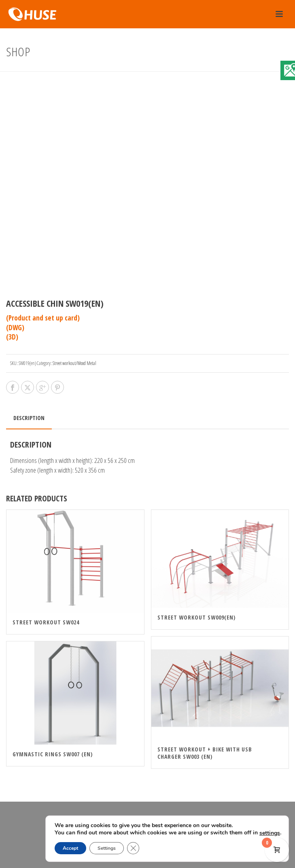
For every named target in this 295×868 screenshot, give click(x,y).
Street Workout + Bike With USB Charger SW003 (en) (205, 753)
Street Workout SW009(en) (196, 617)
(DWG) (15, 328)
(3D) (12, 337)
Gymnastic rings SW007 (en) (53, 754)
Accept (70, 848)
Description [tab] (29, 418)
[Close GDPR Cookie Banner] (134, 848)
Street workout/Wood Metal (74, 363)
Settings (107, 848)
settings (64, 833)
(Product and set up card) (43, 318)
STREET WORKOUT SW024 (46, 622)
